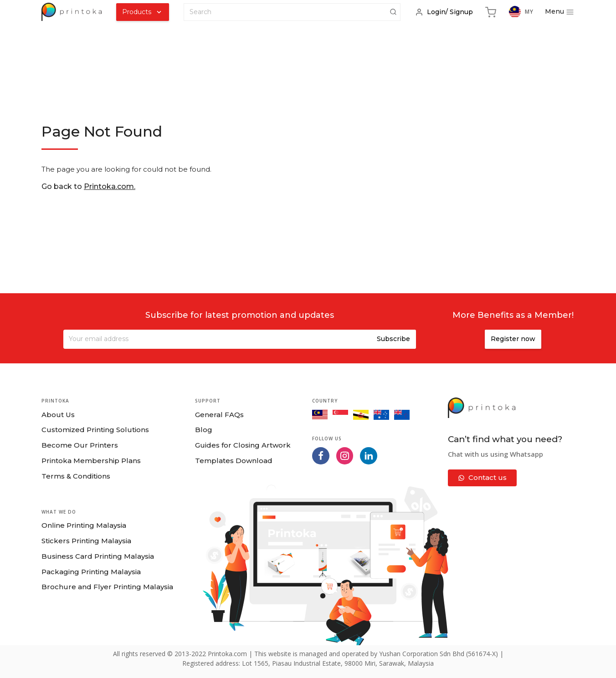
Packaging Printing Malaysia (91, 572)
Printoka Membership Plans (91, 461)
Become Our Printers (80, 445)
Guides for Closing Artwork (243, 445)
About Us (58, 415)
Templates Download (234, 461)
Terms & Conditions (76, 476)
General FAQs (219, 415)
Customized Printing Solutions (95, 430)
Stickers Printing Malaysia (86, 541)
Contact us (482, 477)
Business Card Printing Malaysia (98, 556)
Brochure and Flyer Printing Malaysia (107, 587)
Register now (513, 339)
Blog (204, 430)
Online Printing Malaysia (84, 525)
